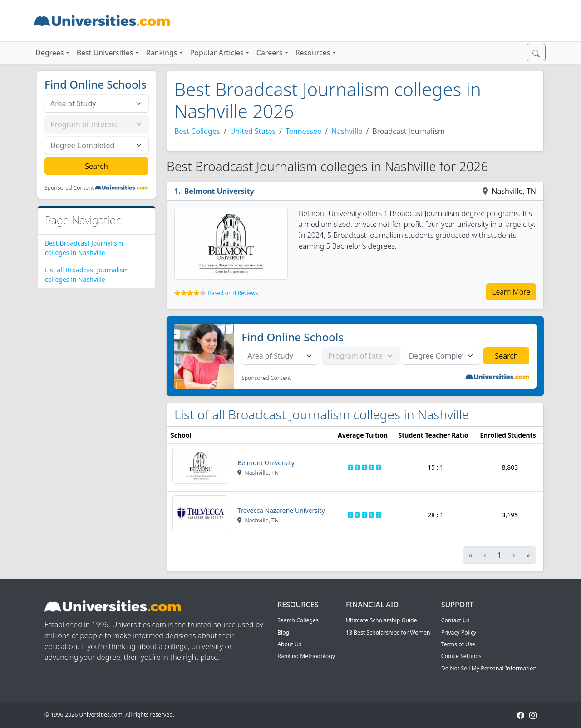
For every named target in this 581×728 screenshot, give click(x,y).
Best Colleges (197, 131)
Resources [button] (313, 53)
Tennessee (303, 131)
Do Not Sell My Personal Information (489, 668)
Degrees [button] (50, 53)
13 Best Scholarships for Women (388, 632)
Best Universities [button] (105, 53)
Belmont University (219, 191)
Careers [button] (270, 53)
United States (253, 131)
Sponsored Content (69, 188)
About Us (289, 644)
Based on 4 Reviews (233, 293)
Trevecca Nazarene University (281, 510)
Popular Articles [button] (217, 53)
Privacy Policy (459, 632)
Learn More (511, 292)
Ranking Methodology (306, 656)
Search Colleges (298, 620)
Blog (283, 632)
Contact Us (455, 620)
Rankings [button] (162, 53)
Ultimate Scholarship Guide (382, 620)
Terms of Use (458, 644)
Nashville (347, 131)
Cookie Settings (461, 656)
